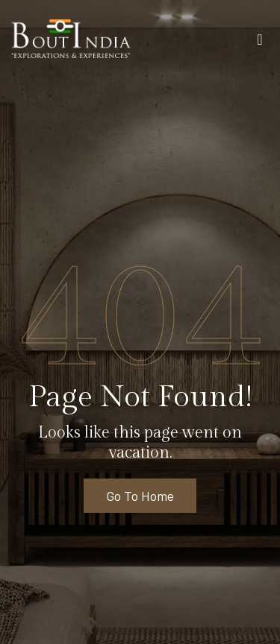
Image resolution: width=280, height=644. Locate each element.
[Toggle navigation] (260, 42)
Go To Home (140, 496)
